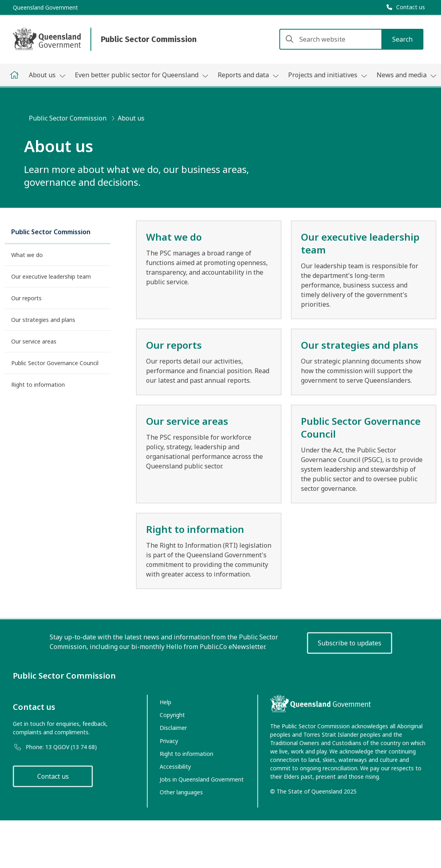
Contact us (53, 776)
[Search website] (351, 39)
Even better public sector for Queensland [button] (141, 75)
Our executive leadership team (51, 276)
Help (165, 702)
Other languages (181, 792)
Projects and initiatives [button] (328, 75)
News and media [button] (406, 75)
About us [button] (47, 75)
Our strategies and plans (43, 320)
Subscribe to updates (350, 643)
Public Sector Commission (68, 118)
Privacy (169, 741)
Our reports (26, 298)
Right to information (38, 385)
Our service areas (34, 341)
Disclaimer (173, 728)
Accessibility (175, 767)
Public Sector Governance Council (55, 363)
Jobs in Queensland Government (202, 779)
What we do (27, 255)
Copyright (172, 715)
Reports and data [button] (248, 75)
